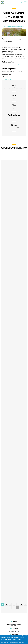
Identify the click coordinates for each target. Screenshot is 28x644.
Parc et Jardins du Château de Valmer (12, 65)
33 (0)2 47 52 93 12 (7, 79)
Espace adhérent (22, 2)
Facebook (15, 639)
